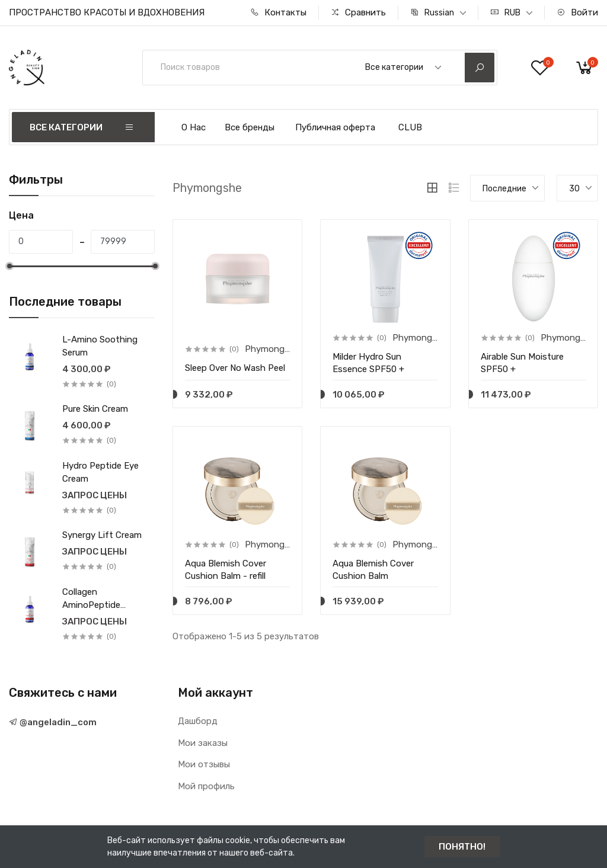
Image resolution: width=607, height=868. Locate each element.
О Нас (194, 127)
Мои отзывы (204, 764)
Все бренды (250, 127)
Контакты (278, 12)
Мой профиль (206, 786)
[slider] (9, 266)
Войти (577, 12)
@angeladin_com (53, 722)
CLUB (410, 127)
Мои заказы (203, 743)
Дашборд (198, 721)
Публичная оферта (335, 127)
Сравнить (358, 12)
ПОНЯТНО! (462, 847)
